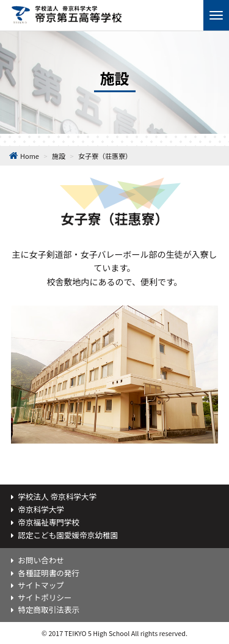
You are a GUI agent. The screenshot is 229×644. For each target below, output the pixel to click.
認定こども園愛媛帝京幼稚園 (68, 535)
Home (30, 156)
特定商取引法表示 (49, 609)
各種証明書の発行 (49, 573)
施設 (59, 156)
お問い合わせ (41, 560)
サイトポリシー (45, 597)
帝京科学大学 (41, 509)
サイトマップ (41, 585)
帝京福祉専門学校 (49, 522)
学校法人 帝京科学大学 (57, 496)
